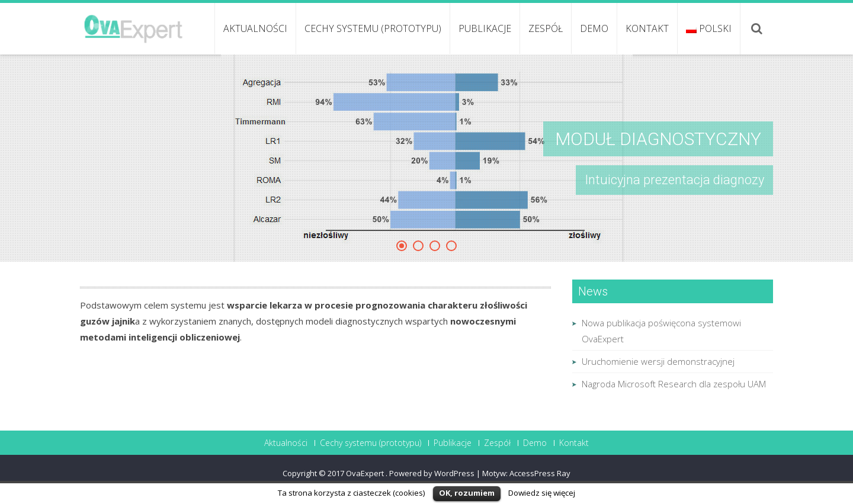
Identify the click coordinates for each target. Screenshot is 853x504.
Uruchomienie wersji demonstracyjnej (658, 361)
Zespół (546, 28)
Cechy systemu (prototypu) (373, 28)
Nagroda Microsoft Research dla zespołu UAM (674, 384)
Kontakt (647, 28)
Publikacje (485, 28)
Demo (594, 28)
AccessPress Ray (540, 473)
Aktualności (255, 28)
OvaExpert (366, 473)
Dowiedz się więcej (542, 493)
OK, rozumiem (467, 493)
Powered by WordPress (432, 473)
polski (709, 28)
